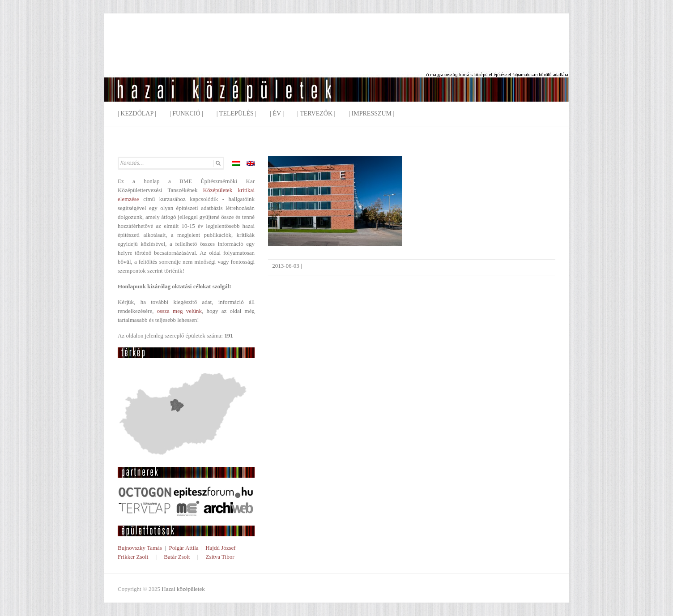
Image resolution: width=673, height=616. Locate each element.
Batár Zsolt (177, 557)
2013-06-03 (286, 266)
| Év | (277, 113)
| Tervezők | (316, 113)
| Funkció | (186, 113)
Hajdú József (221, 548)
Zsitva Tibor (220, 557)
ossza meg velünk (179, 311)
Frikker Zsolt (133, 557)
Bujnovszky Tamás (140, 548)
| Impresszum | (371, 113)
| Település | (236, 113)
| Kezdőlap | (137, 113)
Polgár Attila (183, 548)
